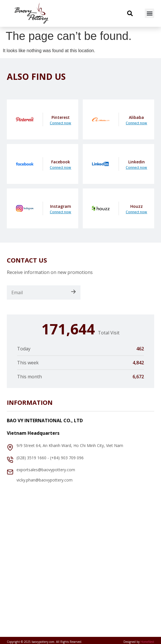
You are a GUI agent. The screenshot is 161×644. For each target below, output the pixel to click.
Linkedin (137, 162)
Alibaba (136, 117)
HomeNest (147, 642)
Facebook (61, 162)
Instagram (61, 206)
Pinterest (61, 117)
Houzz (137, 206)
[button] (149, 13)
